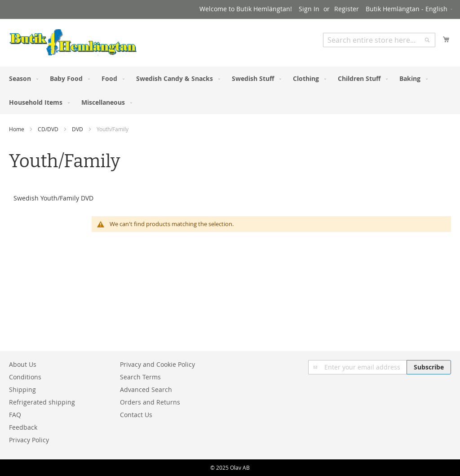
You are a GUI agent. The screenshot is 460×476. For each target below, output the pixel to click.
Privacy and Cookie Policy (157, 364)
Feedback (23, 427)
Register (347, 9)
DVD (78, 129)
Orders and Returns (150, 402)
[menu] (230, 90)
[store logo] (73, 42)
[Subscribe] (429, 367)
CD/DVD (49, 129)
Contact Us (136, 415)
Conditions (25, 377)
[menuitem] (22, 78)
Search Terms (140, 377)
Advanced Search (146, 389)
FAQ (15, 415)
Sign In (309, 9)
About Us (23, 364)
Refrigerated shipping (42, 402)
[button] (410, 9)
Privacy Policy (29, 440)
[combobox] (379, 40)
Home (17, 129)
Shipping (22, 389)
